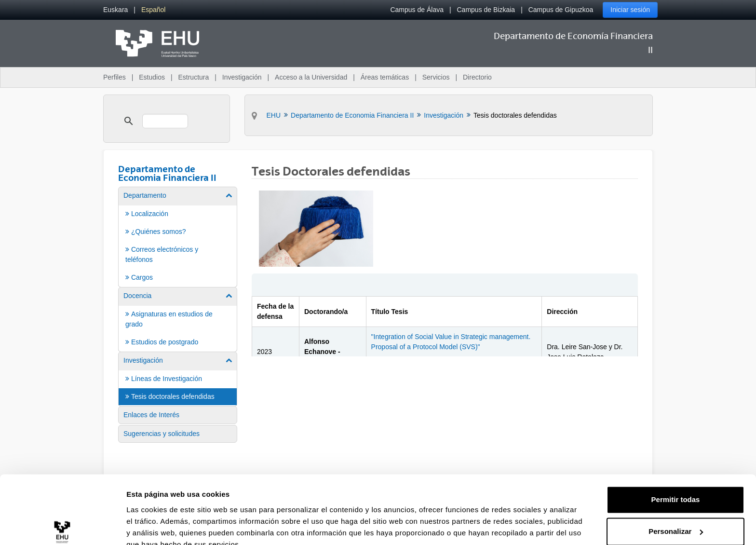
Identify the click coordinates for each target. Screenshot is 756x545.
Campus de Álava (417, 10)
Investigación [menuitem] (242, 77)
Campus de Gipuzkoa (561, 10)
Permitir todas (676, 455)
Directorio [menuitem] (477, 77)
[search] (165, 121)
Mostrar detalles (155, 526)
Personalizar (676, 486)
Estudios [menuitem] (152, 77)
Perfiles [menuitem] (115, 77)
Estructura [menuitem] (193, 77)
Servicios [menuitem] (436, 77)
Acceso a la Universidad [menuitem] (311, 77)
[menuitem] (115, 10)
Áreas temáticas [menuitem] (385, 77)
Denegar (675, 518)
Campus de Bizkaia (486, 10)
